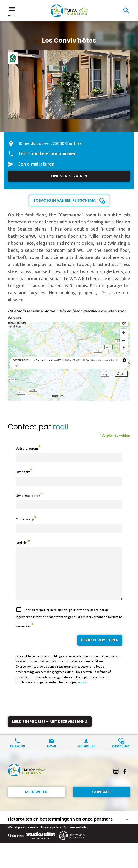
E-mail (52, 755)
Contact (102, 801)
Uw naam (23, 472)
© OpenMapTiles (73, 360)
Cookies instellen (76, 837)
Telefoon (17, 755)
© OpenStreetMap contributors (99, 360)
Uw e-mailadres (28, 496)
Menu (12, 11)
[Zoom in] (124, 333)
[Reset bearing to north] (124, 348)
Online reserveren (69, 176)
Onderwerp (25, 519)
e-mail (82, 692)
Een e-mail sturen (36, 164)
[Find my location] (124, 323)
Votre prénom (27, 448)
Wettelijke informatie (23, 837)
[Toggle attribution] (124, 360)
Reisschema (121, 755)
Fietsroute (86, 755)
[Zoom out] (124, 340)
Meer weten (36, 801)
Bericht (22, 543)
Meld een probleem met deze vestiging (50, 731)
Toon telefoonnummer (52, 154)
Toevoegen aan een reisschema (64, 200)
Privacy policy (51, 837)
